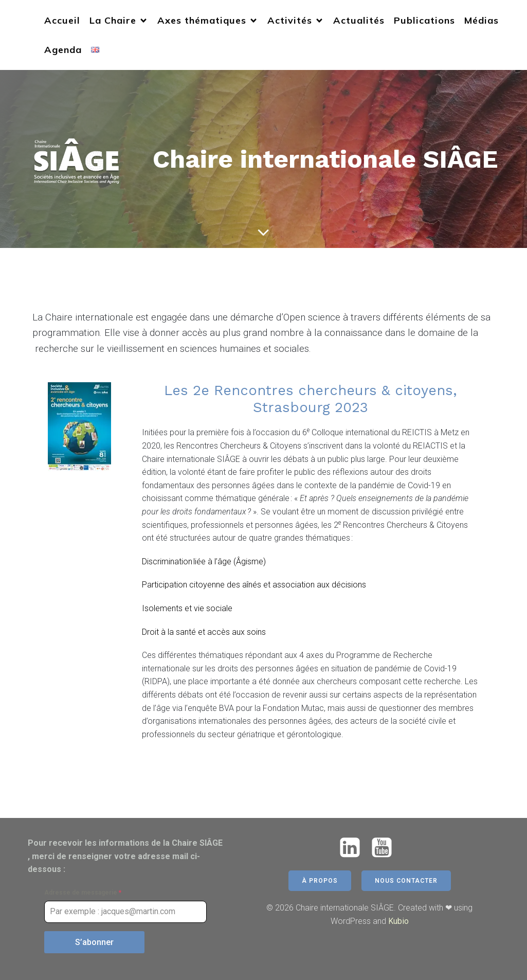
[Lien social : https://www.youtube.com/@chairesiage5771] (386, 848)
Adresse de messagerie (83, 893)
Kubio (398, 921)
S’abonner (94, 942)
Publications (424, 20)
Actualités (359, 20)
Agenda (63, 50)
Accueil (62, 20)
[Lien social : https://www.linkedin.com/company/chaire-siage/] (354, 848)
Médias (481, 20)
